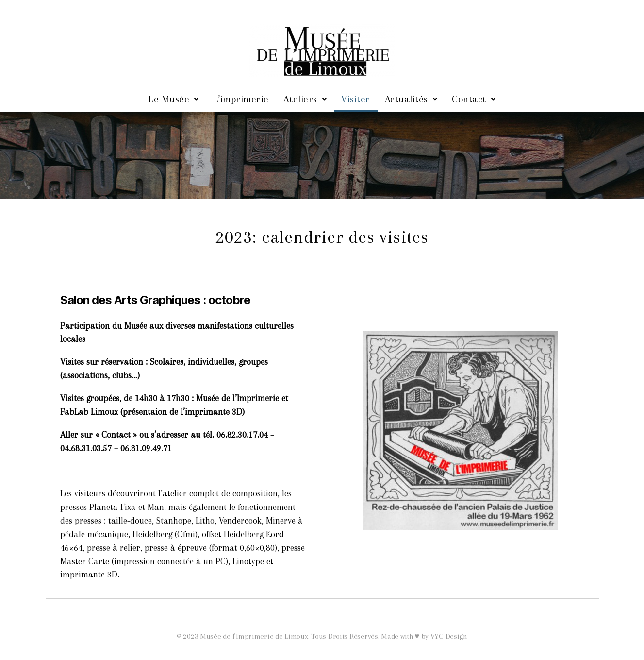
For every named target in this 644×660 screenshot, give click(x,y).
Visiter (356, 99)
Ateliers (305, 99)
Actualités (411, 99)
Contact (474, 99)
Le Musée (174, 99)
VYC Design (449, 636)
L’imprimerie (241, 99)
